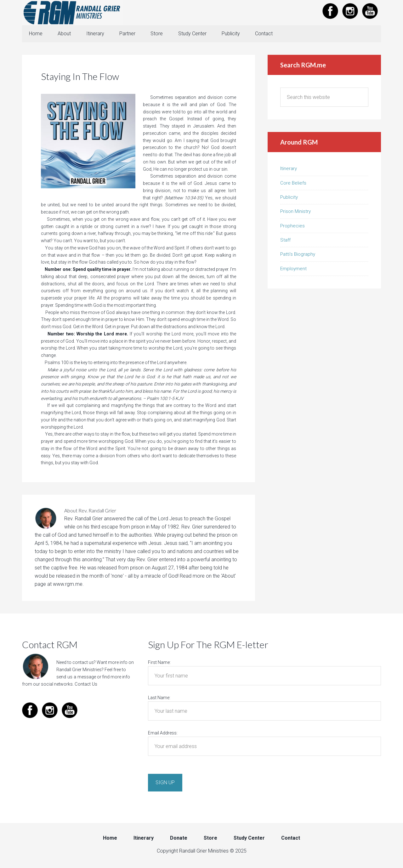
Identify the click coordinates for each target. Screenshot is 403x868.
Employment (293, 269)
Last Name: (159, 698)
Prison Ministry (295, 212)
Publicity (289, 198)
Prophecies (292, 226)
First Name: (159, 663)
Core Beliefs (293, 183)
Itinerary (289, 169)
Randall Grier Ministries (72, 13)
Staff (285, 241)
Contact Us (86, 684)
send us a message (76, 677)
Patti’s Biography (298, 255)
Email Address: (163, 734)
